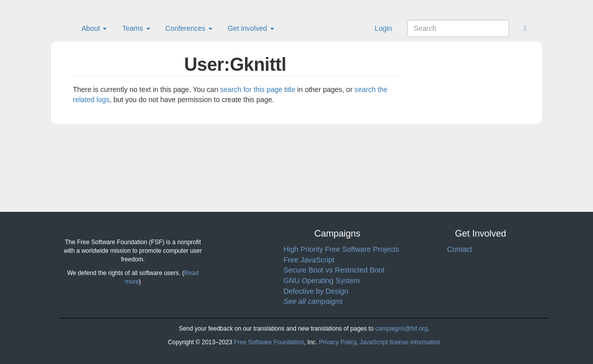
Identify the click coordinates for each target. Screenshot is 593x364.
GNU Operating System (322, 281)
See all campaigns (313, 301)
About (94, 28)
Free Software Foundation (269, 342)
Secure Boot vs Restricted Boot (334, 270)
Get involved (251, 28)
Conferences (189, 28)
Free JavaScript (309, 260)
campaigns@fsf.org (402, 329)
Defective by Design (316, 291)
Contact (459, 249)
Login (384, 28)
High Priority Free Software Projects (341, 249)
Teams (136, 28)
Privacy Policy (337, 342)
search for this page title (258, 89)
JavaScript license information (400, 342)
